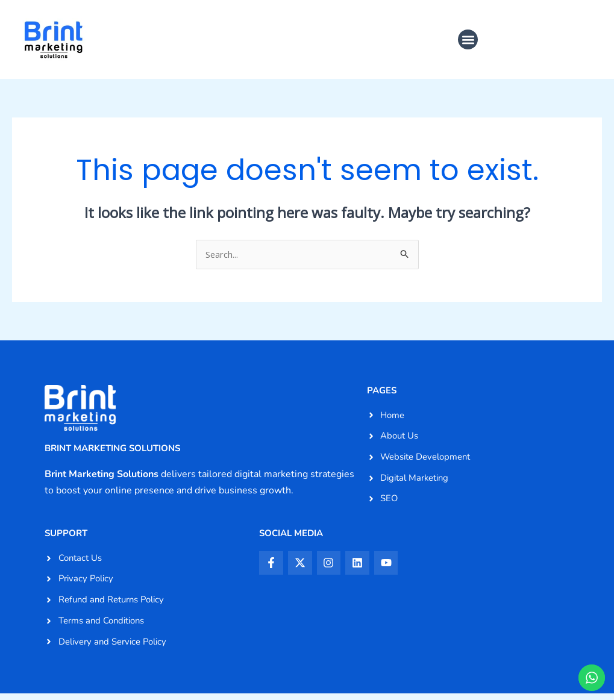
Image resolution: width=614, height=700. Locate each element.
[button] (468, 39)
